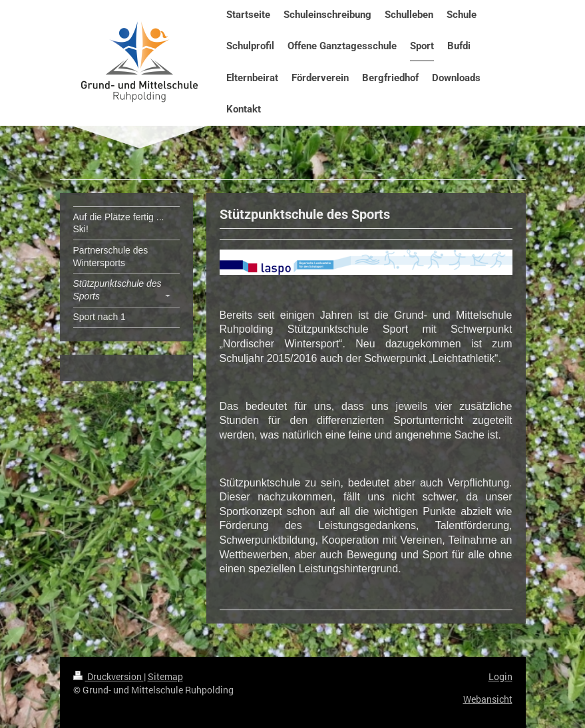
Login (500, 676)
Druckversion (108, 676)
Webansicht (488, 699)
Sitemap (165, 676)
